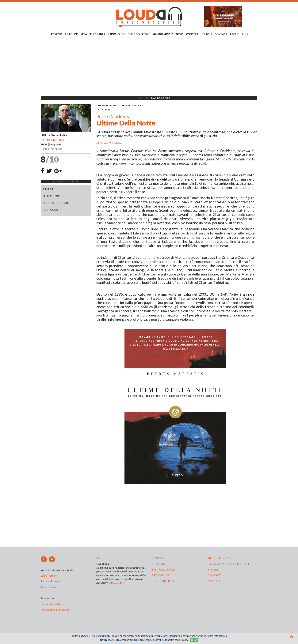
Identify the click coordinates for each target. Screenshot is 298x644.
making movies (219, 558)
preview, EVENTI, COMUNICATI (228, 564)
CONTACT (221, 34)
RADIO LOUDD (117, 34)
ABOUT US (236, 34)
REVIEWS (57, 34)
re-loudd (159, 564)
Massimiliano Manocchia (55, 610)
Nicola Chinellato (111, 143)
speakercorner (163, 569)
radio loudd (161, 575)
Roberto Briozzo (50, 581)
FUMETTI (48, 189)
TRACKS (207, 34)
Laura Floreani (49, 576)
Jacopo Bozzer (49, 587)
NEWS (180, 34)
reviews (158, 558)
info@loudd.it (117, 583)
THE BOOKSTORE (139, 34)
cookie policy (181, 640)
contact (214, 575)
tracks (213, 569)
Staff (99, 558)
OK (194, 640)
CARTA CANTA (52, 210)
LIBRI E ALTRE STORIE (56, 203)
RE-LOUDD (72, 34)
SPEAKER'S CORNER (93, 34)
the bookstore (163, 581)
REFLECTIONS (52, 196)
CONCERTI (193, 34)
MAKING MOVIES (163, 34)
